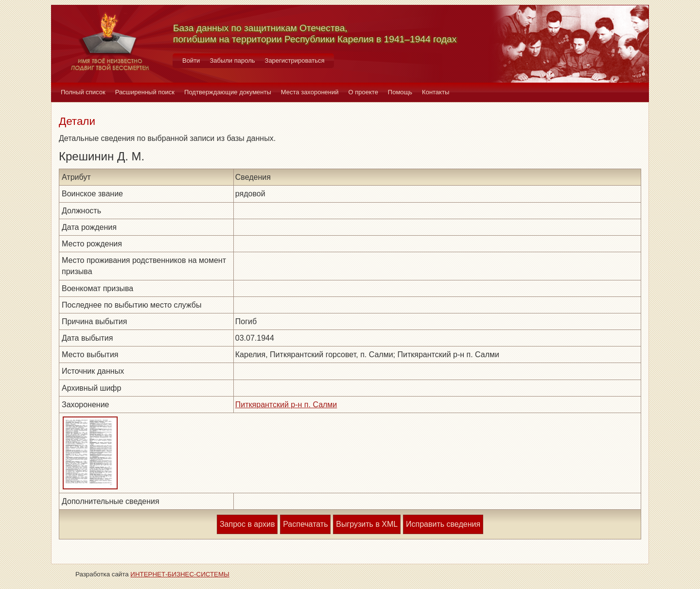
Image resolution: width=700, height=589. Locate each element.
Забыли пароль (232, 61)
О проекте (363, 92)
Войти (191, 61)
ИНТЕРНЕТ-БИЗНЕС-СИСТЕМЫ (180, 574)
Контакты (436, 92)
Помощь (400, 92)
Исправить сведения (443, 524)
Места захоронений (310, 92)
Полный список (83, 92)
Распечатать (305, 524)
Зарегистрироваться (295, 61)
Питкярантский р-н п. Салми (286, 405)
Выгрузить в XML (367, 524)
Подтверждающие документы (228, 92)
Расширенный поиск (145, 92)
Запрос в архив (247, 524)
